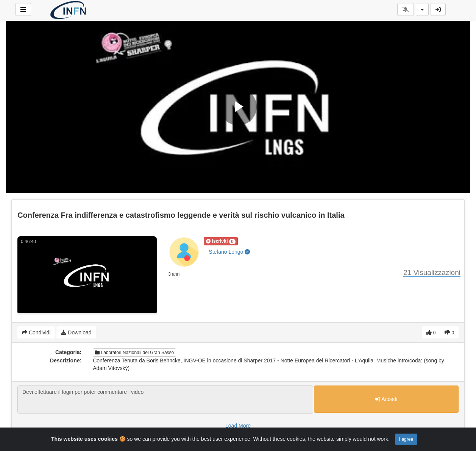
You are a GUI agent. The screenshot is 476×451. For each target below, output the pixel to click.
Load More (238, 426)
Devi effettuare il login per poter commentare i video (165, 400)
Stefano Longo (229, 252)
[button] (221, 241)
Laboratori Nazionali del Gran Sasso (134, 353)
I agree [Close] (406, 439)
